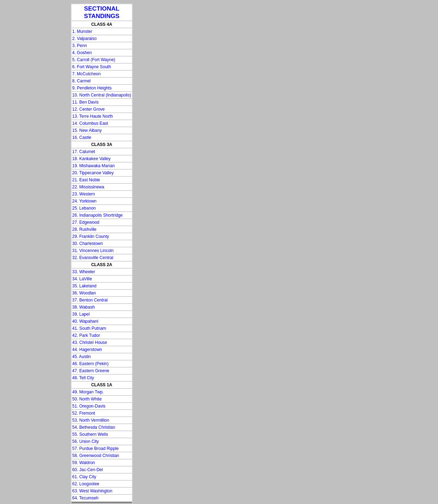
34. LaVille (82, 279)
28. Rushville (84, 229)
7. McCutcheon (87, 74)
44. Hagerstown (87, 350)
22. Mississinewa (88, 187)
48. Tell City (83, 378)
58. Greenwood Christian (96, 456)
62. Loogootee (86, 484)
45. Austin (82, 357)
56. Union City (85, 441)
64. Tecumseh (85, 498)
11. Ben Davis (85, 102)
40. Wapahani (85, 321)
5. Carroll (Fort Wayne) (94, 60)
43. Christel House (90, 342)
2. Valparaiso (84, 39)
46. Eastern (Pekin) (90, 364)
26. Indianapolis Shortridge (97, 215)
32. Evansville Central (93, 258)
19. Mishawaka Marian (93, 166)
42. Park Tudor (86, 335)
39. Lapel (81, 314)
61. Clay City (84, 477)
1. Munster (82, 31)
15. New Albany (87, 130)
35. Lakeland (84, 286)
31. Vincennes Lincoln (93, 251)
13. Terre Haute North (93, 116)
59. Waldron (83, 463)
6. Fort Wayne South (92, 67)
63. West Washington (92, 491)
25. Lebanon (84, 208)
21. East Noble (86, 180)
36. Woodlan (84, 293)
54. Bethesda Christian (94, 427)
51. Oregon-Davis (89, 406)
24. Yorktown (84, 201)
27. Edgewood (86, 222)
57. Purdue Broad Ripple (95, 449)
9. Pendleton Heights (92, 88)
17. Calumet (84, 152)
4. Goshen (82, 53)
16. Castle (82, 137)
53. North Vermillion (91, 420)
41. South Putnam (89, 328)
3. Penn (79, 46)
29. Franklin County (91, 236)
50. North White (87, 399)
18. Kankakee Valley (91, 159)
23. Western (83, 194)
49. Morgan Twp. (88, 392)
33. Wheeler (84, 272)
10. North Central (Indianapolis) (102, 95)
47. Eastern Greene (91, 371)
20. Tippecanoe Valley (93, 173)
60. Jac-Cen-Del (88, 470)
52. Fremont (84, 413)
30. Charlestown (88, 244)
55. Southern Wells (90, 434)
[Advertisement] (32, 110)
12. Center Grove (88, 109)
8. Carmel (81, 81)
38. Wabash (83, 307)
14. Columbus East (90, 123)
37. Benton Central (90, 300)
